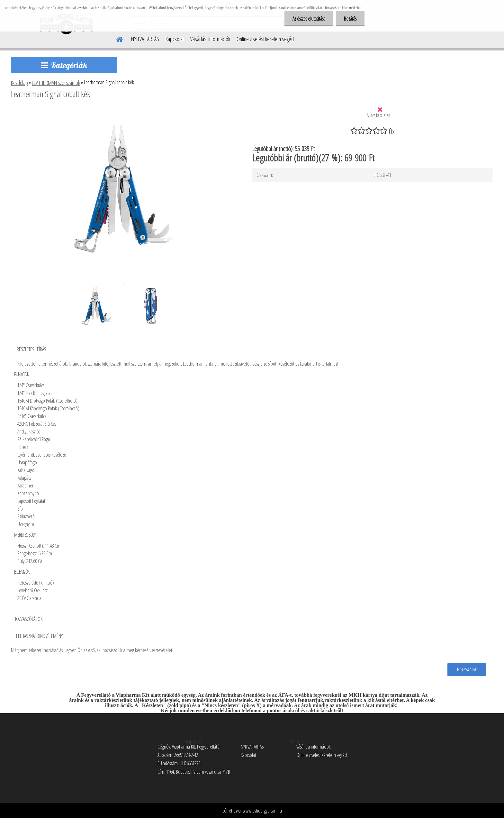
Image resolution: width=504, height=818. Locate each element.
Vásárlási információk (210, 39)
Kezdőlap (19, 83)
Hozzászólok (467, 669)
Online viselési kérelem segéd (265, 39)
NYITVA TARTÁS (145, 39)
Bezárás (350, 19)
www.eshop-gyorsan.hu (262, 811)
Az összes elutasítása (309, 19)
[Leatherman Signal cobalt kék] (123, 112)
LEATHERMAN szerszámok (56, 83)
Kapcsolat (175, 39)
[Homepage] (116, 38)
